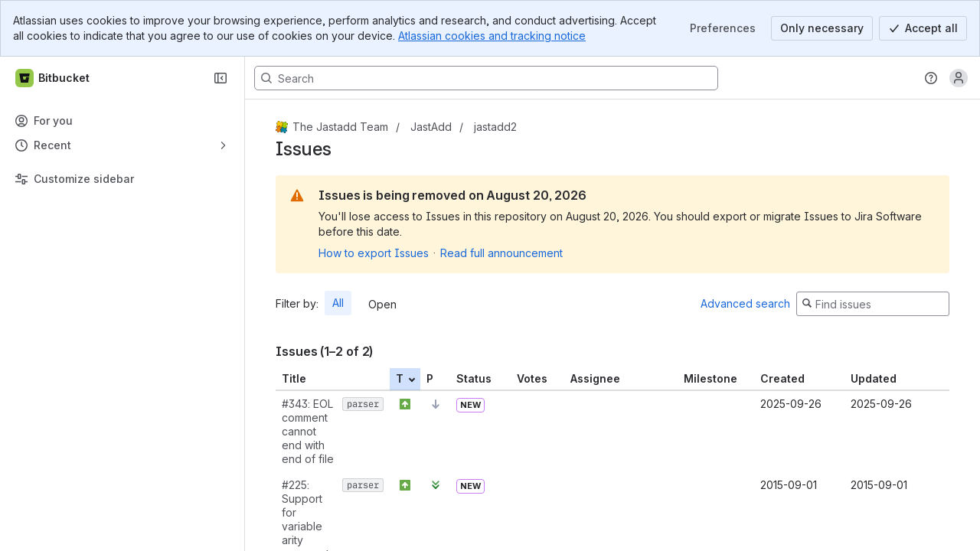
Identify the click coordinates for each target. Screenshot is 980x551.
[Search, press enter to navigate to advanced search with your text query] (486, 78)
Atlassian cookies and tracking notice (492, 36)
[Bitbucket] (53, 78)
